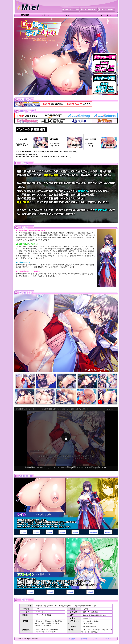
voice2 (36, 532)
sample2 (108, 532)
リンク (95, 639)
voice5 (75, 532)
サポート (84, 639)
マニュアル (107, 639)
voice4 (62, 532)
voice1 (23, 532)
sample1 (94, 532)
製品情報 (72, 639)
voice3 (49, 532)
